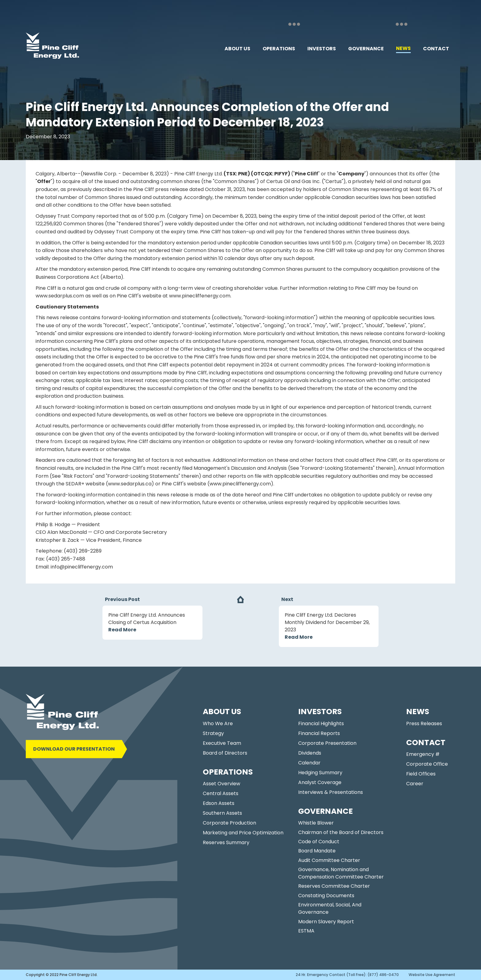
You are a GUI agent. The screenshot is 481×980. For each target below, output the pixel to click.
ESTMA (306, 931)
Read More (122, 630)
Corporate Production (229, 823)
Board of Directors (225, 753)
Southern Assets (222, 813)
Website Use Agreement (432, 975)
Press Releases (424, 724)
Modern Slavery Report (326, 922)
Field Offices (421, 774)
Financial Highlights (321, 724)
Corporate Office (427, 764)
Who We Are (218, 724)
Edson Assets (219, 803)
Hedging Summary (320, 773)
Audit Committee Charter (329, 860)
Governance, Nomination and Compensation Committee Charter (341, 873)
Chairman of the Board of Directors (341, 832)
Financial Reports (319, 733)
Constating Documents (326, 896)
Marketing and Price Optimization (243, 833)
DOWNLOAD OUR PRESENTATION (74, 749)
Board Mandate (317, 851)
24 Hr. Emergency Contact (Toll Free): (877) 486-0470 (347, 975)
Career (415, 784)
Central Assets (221, 793)
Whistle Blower (316, 823)
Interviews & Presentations (331, 792)
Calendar (309, 763)
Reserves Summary (226, 842)
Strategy (213, 733)
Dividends (310, 753)
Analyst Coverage (320, 782)
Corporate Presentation (327, 743)
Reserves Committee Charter (334, 886)
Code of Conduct (319, 842)
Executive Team (222, 743)
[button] (237, 49)
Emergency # (423, 754)
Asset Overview (221, 784)
